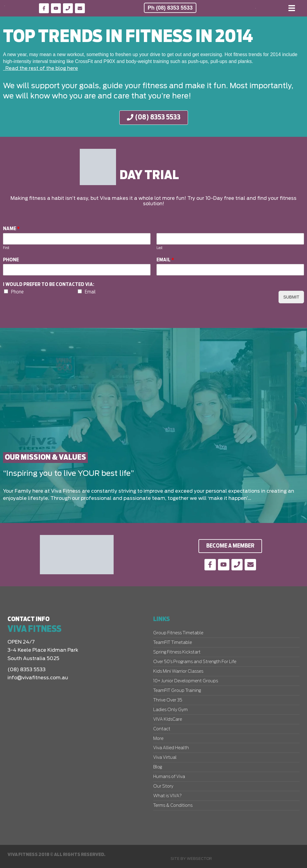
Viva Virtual (165, 758)
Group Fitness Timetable (178, 633)
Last (159, 248)
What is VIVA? (167, 796)
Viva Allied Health (171, 748)
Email (165, 260)
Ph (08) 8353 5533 (170, 8)
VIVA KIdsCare (168, 719)
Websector (199, 859)
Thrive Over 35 (168, 700)
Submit (291, 297)
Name (11, 229)
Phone (11, 260)
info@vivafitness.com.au (38, 678)
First (6, 248)
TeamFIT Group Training (177, 691)
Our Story (163, 786)
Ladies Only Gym (170, 710)
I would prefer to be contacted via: (49, 285)
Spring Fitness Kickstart (177, 652)
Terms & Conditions (173, 806)
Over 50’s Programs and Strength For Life (195, 662)
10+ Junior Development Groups (186, 681)
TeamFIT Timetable (173, 643)
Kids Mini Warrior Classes (178, 671)
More (158, 739)
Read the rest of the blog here (40, 68)
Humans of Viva (169, 777)
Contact (162, 729)
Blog (158, 767)
